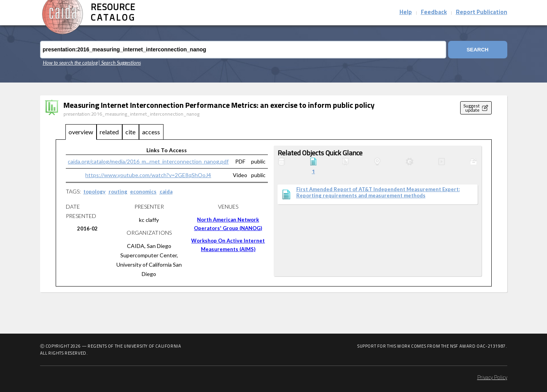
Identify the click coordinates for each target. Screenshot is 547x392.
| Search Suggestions (120, 63)
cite (130, 132)
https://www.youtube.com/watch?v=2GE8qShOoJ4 (148, 175)
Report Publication (482, 13)
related (109, 132)
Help (406, 13)
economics (143, 192)
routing (118, 192)
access (151, 132)
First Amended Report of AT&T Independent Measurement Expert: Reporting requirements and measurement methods (378, 192)
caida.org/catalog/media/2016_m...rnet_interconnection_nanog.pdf (148, 161)
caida (166, 192)
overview (81, 132)
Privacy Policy (492, 378)
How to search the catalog (70, 63)
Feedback (434, 13)
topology (94, 192)
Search (477, 50)
